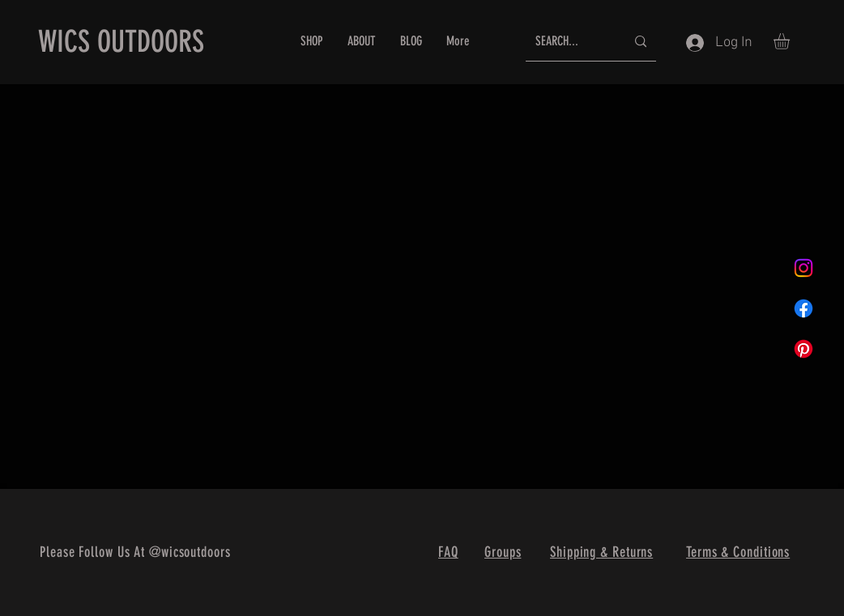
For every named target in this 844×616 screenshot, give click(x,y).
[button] (791, 41)
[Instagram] (804, 268)
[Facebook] (804, 308)
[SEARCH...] (568, 42)
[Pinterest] (804, 349)
